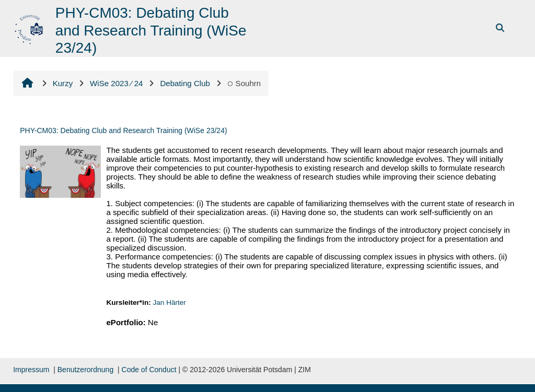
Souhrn (244, 83)
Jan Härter (170, 302)
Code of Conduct (149, 370)
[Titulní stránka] (30, 27)
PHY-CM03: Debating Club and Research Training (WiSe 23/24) (123, 130)
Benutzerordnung (85, 370)
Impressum (31, 370)
